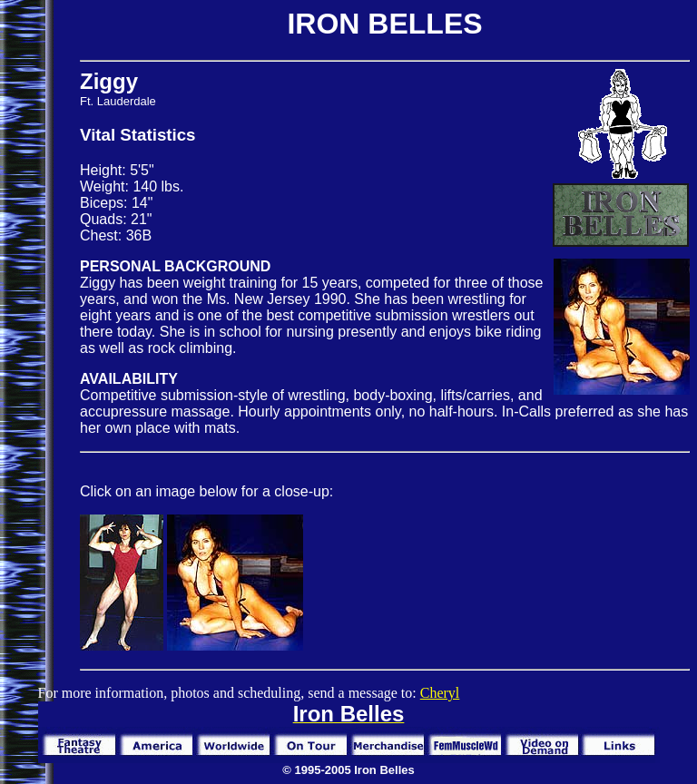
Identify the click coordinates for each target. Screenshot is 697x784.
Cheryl (440, 693)
